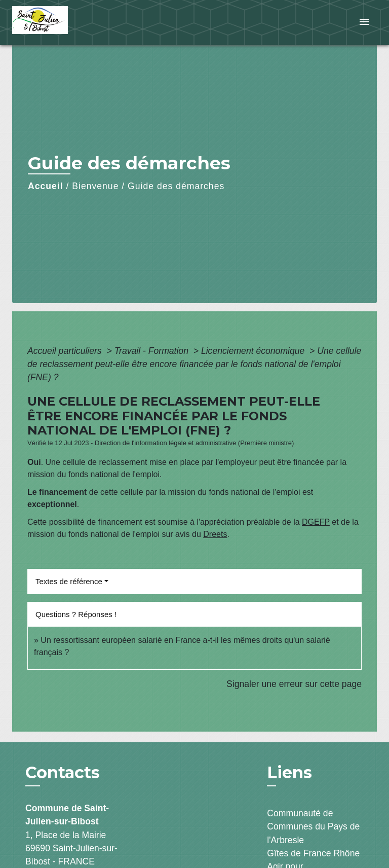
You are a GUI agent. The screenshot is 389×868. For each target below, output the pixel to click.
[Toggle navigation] (364, 23)
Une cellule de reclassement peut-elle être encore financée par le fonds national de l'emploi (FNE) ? (194, 364)
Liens (289, 772)
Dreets (215, 534)
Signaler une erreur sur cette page (294, 684)
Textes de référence (69, 581)
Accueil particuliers (66, 351)
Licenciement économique (254, 351)
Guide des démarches (176, 186)
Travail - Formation (153, 351)
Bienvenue (95, 186)
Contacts (63, 773)
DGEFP (316, 522)
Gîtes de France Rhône (313, 853)
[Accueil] (50, 23)
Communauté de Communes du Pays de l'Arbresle (313, 827)
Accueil (46, 186)
